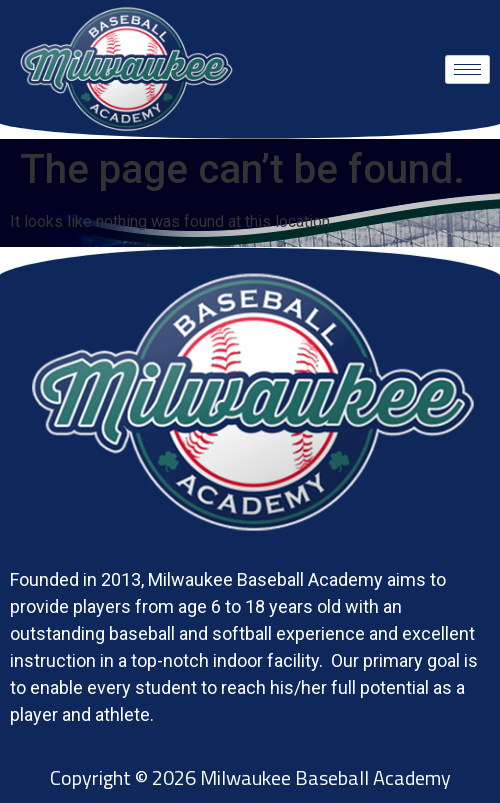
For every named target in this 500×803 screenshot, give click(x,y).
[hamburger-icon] (467, 69)
